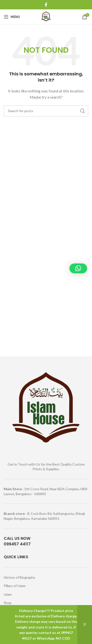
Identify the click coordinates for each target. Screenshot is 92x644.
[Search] (46, 111)
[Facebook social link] (46, 5)
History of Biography (19, 577)
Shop (8, 603)
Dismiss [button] (85, 625)
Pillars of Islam (15, 586)
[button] (78, 268)
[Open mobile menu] (12, 17)
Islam (8, 594)
